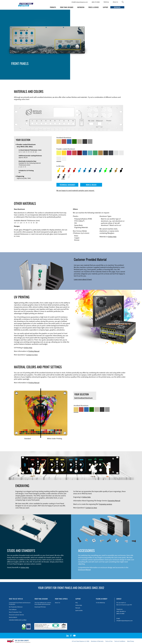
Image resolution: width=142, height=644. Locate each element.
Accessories (41, 69)
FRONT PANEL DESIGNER (67, 7)
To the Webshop (100, 603)
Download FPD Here (40, 607)
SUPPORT (105, 7)
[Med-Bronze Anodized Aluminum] (80, 141)
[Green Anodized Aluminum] (74, 141)
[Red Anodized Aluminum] (64, 141)
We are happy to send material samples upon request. (75, 190)
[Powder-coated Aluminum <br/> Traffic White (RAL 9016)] (64, 159)
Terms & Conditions (120, 641)
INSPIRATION (81, 7)
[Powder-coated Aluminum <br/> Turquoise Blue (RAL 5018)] (90, 153)
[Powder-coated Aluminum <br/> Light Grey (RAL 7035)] (121, 153)
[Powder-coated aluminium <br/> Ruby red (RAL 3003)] (80, 153)
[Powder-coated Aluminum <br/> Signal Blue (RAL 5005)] (85, 153)
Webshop (106, 2)
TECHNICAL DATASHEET (67, 185)
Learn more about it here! (83, 279)
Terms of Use (109, 641)
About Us (115, 2)
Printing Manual (34, 351)
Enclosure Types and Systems (47, 67)
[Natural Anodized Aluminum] (90, 141)
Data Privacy (131, 641)
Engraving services (106, 504)
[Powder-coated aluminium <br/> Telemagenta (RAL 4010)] (69, 153)
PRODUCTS (53, 7)
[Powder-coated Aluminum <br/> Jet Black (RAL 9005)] (106, 153)
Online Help (112, 237)
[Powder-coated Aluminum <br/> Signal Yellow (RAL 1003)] (64, 153)
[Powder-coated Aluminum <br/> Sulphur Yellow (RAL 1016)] (59, 153)
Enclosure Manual (84, 570)
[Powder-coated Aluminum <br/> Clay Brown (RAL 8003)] (100, 153)
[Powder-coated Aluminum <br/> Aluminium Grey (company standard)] (116, 153)
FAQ (76, 603)
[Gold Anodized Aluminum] (59, 141)
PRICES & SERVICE (94, 7)
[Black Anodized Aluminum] (85, 141)
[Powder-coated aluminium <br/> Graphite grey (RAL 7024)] (111, 153)
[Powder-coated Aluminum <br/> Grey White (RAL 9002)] (59, 159)
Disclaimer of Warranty (97, 641)
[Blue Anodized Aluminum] (69, 141)
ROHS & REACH (91, 185)
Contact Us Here (32, 355)
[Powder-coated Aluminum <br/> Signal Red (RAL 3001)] (74, 153)
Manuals (78, 608)
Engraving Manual (114, 501)
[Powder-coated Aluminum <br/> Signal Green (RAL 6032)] (95, 153)
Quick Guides (79, 610)
